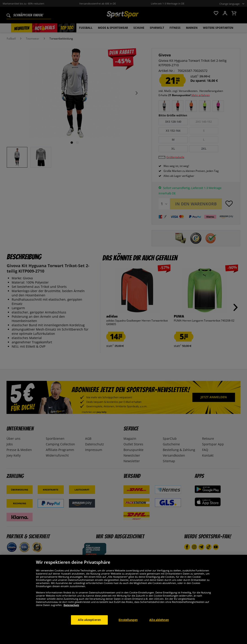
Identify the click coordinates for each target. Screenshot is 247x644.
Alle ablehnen (159, 629)
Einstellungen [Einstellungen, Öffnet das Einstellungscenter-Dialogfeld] (128, 629)
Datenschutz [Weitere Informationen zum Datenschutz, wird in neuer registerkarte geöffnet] (71, 615)
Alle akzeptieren (89, 629)
